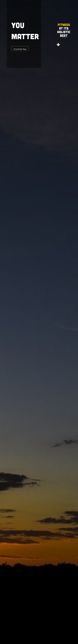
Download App (20, 48)
